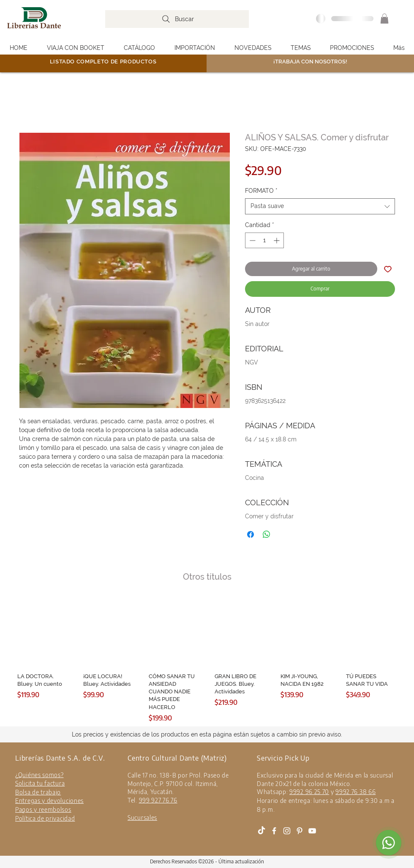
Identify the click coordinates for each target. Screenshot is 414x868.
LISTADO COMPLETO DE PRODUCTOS (103, 62)
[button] (384, 19)
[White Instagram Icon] (287, 831)
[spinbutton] (264, 240)
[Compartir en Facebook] (251, 534)
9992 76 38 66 (355, 792)
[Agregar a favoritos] (388, 269)
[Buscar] (177, 19)
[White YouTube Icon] (312, 831)
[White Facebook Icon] (274, 831)
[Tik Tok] (261, 831)
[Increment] (277, 240)
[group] (207, 660)
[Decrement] (252, 240)
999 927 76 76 (158, 800)
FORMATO (261, 191)
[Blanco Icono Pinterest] (300, 831)
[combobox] (320, 206)
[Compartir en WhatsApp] (267, 534)
